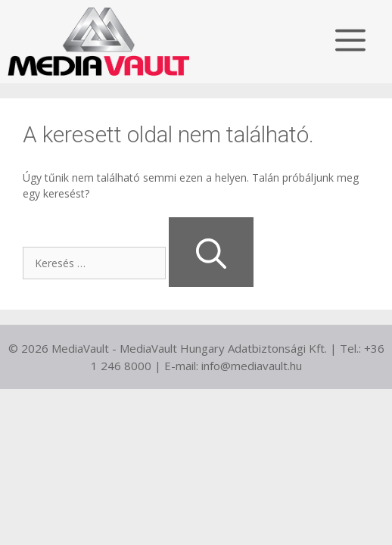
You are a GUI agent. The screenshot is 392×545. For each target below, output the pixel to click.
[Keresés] (211, 252)
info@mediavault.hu (252, 366)
